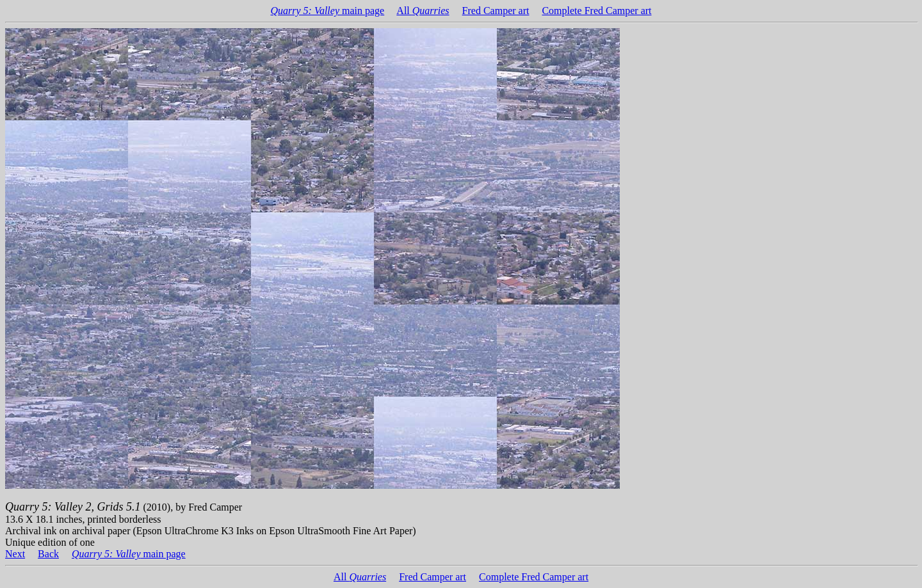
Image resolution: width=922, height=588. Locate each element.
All (423, 11)
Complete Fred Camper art (596, 11)
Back (48, 554)
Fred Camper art (496, 11)
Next (15, 554)
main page (327, 11)
